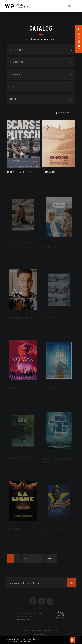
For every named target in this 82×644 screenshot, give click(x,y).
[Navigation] (76, 6)
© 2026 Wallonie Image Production (41, 631)
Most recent (66, 113)
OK (72, 640)
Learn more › (24, 641)
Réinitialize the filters (40, 39)
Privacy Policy (41, 635)
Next (51, 559)
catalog (41, 28)
